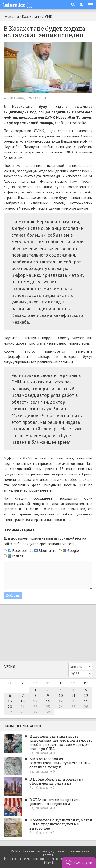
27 (10, 712)
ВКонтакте (47, 550)
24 (61, 707)
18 (73, 701)
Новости (12, 16)
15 (35, 701)
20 (10, 707)
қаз (30, 2)
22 (35, 707)
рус (29, 6)
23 (48, 707)
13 (10, 701)
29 (35, 712)
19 (86, 701)
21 (23, 707)
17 (61, 701)
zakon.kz (79, 123)
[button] (79, 862)
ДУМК (47, 16)
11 (73, 695)
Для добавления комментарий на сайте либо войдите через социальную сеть (45, 541)
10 (61, 695)
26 (86, 707)
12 (86, 695)
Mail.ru (18, 556)
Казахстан (30, 16)
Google (73, 550)
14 (23, 701)
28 (23, 712)
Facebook (20, 550)
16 (48, 701)
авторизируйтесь (68, 538)
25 (73, 707)
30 (48, 712)
